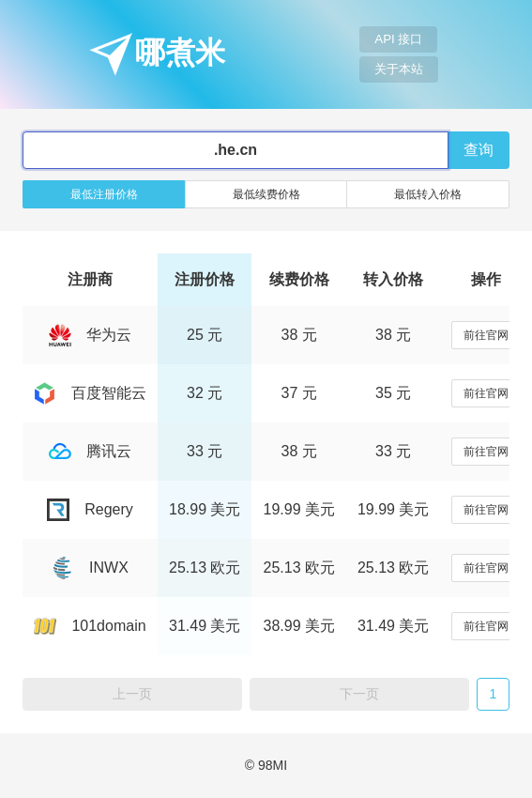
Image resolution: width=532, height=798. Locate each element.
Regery (90, 509)
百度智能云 (90, 393)
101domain (90, 626)
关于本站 (399, 69)
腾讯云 (90, 451)
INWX (90, 568)
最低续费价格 (266, 194)
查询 (479, 150)
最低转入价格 (428, 194)
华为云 (90, 335)
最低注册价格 (104, 194)
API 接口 (398, 39)
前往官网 (486, 335)
